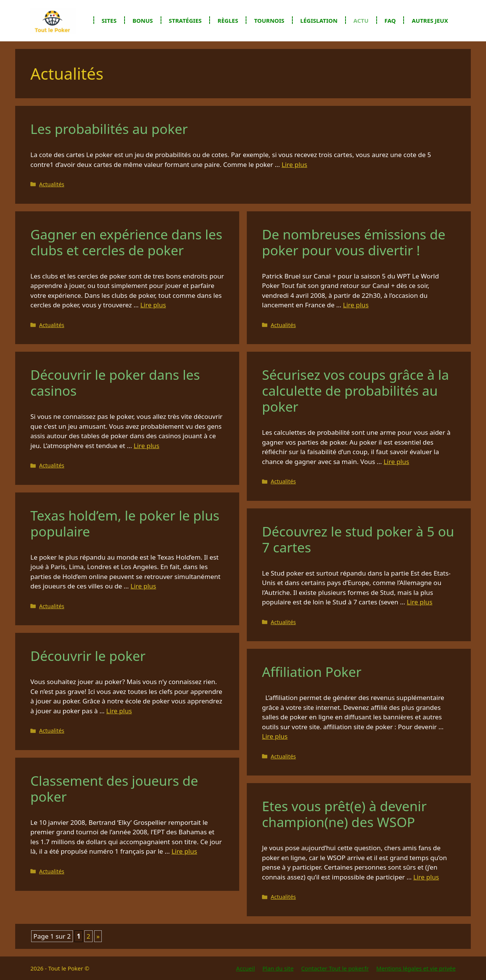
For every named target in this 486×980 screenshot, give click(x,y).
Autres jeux (430, 20)
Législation (319, 20)
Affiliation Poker (312, 672)
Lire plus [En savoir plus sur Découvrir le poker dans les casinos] (146, 446)
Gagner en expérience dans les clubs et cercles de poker (126, 242)
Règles (228, 20)
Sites (109, 20)
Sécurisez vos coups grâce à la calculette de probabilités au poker (355, 391)
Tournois (269, 20)
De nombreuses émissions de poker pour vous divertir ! (354, 242)
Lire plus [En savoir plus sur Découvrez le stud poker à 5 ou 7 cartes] (419, 602)
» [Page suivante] (98, 936)
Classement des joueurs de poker (114, 789)
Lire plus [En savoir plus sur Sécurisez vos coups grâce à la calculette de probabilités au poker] (396, 462)
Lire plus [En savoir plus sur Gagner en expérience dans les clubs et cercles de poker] (153, 305)
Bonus (143, 20)
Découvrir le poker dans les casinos (115, 383)
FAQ (390, 20)
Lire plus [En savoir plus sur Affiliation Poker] (275, 736)
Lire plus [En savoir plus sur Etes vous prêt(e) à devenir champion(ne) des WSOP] (426, 877)
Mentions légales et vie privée (416, 968)
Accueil (245, 968)
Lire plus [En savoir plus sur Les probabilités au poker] (294, 164)
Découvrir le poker (88, 656)
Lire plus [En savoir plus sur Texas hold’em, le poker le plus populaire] (143, 586)
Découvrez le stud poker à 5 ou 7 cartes (358, 539)
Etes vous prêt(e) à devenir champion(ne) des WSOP (344, 814)
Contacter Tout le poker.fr (335, 968)
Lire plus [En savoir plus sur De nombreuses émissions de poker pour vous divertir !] (356, 305)
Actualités (52, 184)
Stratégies (185, 20)
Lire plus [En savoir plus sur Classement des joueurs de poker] (184, 851)
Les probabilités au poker (109, 129)
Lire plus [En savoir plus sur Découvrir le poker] (119, 711)
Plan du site (278, 968)
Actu (361, 20)
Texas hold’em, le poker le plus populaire (125, 523)
